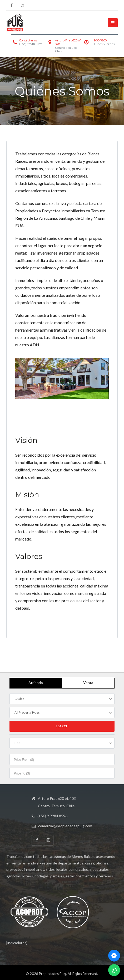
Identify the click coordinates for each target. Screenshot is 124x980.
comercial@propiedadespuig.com (65, 826)
